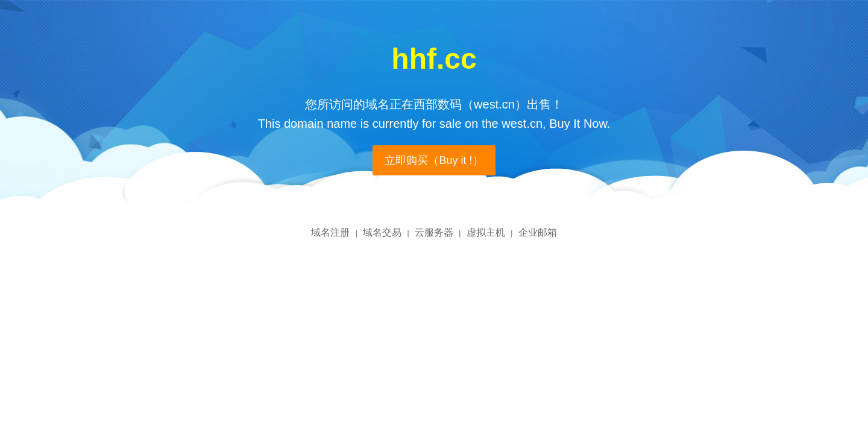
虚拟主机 (486, 232)
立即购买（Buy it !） (434, 160)
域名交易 (382, 232)
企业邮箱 (538, 232)
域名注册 (330, 232)
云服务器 (434, 232)
